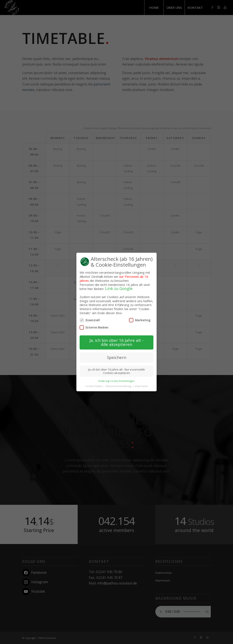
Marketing (140, 316)
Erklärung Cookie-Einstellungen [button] (116, 377)
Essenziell (90, 316)
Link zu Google (119, 285)
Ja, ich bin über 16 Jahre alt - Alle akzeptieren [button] (116, 338)
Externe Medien (94, 323)
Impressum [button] (141, 382)
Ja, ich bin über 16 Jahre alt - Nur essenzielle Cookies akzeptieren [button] (116, 367)
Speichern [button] (117, 353)
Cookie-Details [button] (94, 382)
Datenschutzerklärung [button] (119, 382)
